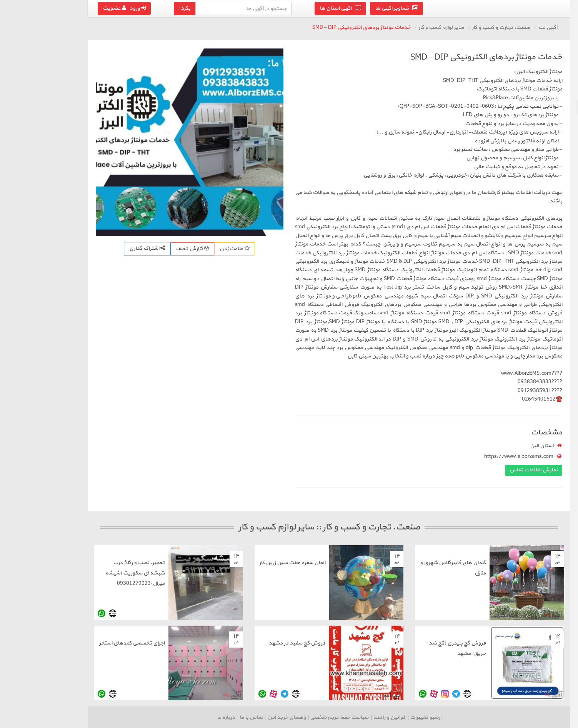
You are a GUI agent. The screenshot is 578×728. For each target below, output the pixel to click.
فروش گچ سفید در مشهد (209, 643)
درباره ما (138, 717)
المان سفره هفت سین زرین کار (204, 563)
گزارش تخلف (104, 249)
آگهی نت (460, 28)
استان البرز (454, 446)
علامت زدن (147, 249)
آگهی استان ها (252, 8)
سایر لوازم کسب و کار (545, 107)
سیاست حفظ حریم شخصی (251, 717)
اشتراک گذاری (59, 248)
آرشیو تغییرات (337, 717)
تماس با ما (163, 717)
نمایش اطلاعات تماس (446, 470)
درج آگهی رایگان (530, 145)
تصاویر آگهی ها (308, 8)
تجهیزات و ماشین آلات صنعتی (536, 79)
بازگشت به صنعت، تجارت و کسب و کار (532, 61)
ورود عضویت (36, 8)
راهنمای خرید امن (199, 717)
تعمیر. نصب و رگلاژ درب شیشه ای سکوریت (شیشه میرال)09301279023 (47, 573)
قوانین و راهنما (301, 717)
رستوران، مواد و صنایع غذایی (537, 121)
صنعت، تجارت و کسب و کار (413, 28)
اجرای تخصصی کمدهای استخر (44, 643)
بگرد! (97, 8)
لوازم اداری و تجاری (548, 93)
